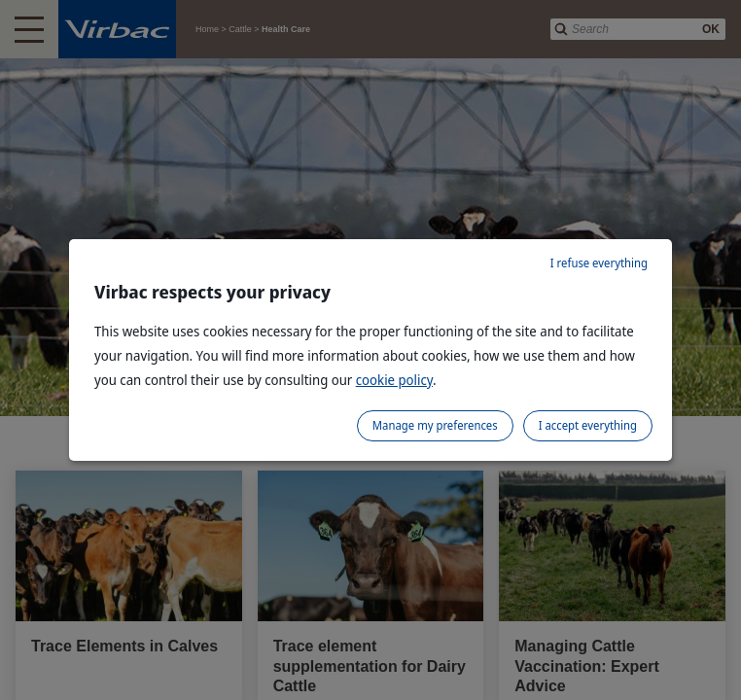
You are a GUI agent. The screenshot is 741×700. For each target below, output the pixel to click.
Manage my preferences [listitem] (435, 425)
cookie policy (394, 380)
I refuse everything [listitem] (599, 263)
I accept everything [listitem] (588, 425)
